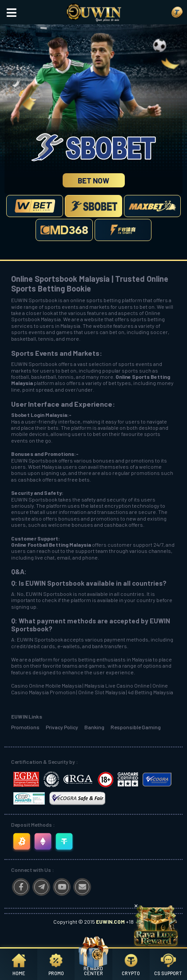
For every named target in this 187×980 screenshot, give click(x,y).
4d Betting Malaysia (151, 692)
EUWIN (19, 364)
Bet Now (93, 180)
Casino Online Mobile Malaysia (46, 685)
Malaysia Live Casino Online (117, 685)
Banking (94, 727)
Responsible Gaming (136, 727)
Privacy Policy (62, 727)
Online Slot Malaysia (102, 692)
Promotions (25, 727)
